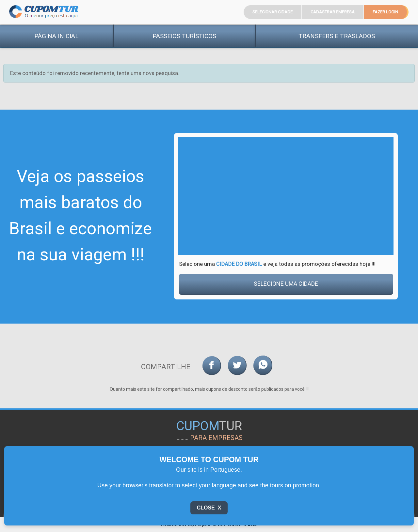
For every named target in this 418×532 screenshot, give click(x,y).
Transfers (337, 36)
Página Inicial (56, 36)
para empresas (216, 438)
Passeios (184, 36)
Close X (209, 508)
